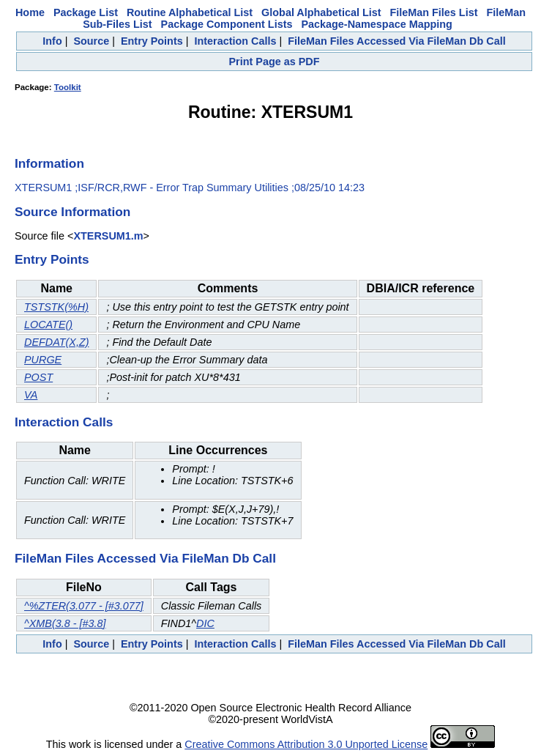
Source (91, 41)
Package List (86, 12)
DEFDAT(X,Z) (56, 342)
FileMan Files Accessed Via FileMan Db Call (397, 41)
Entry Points (152, 41)
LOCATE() (48, 325)
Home (30, 12)
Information (49, 163)
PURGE (43, 360)
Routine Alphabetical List (190, 12)
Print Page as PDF (275, 62)
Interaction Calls (235, 41)
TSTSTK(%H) (56, 307)
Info (52, 41)
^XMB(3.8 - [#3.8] (65, 623)
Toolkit (68, 87)
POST (38, 377)
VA (31, 395)
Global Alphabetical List (321, 12)
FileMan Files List (434, 12)
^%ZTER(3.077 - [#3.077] (84, 606)
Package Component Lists (227, 24)
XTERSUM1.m (108, 236)
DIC (205, 623)
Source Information (72, 212)
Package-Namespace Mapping (376, 24)
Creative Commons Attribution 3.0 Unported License (306, 744)
